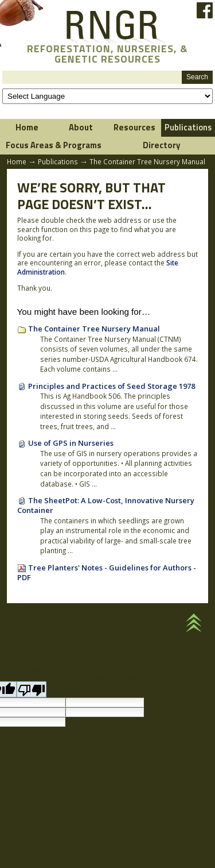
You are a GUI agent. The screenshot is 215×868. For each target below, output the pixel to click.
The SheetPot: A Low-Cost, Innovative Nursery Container (106, 506)
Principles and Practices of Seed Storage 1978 (112, 386)
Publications (58, 161)
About (81, 127)
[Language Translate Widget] (107, 96)
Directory (161, 145)
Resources (134, 127)
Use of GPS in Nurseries (71, 443)
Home (27, 127)
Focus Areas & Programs (54, 145)
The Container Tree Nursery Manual (94, 329)
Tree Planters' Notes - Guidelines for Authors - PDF (107, 573)
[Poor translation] (32, 689)
